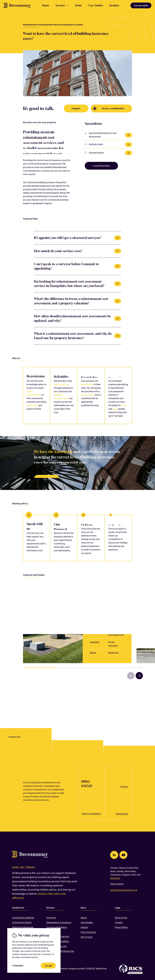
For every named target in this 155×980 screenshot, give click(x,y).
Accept (48, 965)
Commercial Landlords (23, 918)
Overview (51, 918)
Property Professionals (23, 927)
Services (60, 5)
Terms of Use (121, 918)
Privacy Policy (121, 927)
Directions (115, 878)
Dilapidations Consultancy (59, 922)
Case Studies (96, 5)
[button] (131, 676)
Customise (18, 965)
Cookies (119, 922)
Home (46, 5)
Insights (114, 5)
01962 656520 (117, 884)
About (78, 5)
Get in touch (87, 937)
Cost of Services (88, 932)
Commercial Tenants (22, 922)
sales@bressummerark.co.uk (124, 890)
